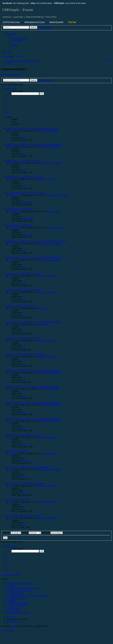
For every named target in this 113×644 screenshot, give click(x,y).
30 (18, 56)
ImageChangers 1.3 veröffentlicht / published (25, 483)
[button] (11, 89)
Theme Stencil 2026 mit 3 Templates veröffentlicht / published (32, 387)
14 (16, 56)
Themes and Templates (48, 131)
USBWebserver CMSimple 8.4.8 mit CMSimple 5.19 (28, 467)
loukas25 (13, 453)
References (43, 308)
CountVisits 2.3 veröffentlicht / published (23, 338)
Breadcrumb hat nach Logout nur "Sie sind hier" (26, 193)
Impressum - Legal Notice (13, 17)
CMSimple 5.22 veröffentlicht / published (24, 161)
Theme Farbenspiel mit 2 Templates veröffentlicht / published (32, 128)
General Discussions (56, 228)
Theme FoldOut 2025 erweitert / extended (24, 516)
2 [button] (7, 98)
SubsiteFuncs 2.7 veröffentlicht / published (24, 177)
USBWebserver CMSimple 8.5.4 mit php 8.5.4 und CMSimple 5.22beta (36, 257)
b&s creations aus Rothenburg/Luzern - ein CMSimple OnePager (33, 322)
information (11, 22)
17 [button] (7, 110)
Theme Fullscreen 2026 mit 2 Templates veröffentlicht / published (34, 419)
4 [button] (7, 103)
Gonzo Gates (14, 195)
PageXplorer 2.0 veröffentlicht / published (24, 435)
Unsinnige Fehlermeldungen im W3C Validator (26, 354)
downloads (56, 22)
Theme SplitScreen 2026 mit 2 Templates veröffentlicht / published (34, 403)
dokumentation (35, 22)
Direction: (52, 533)
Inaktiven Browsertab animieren (20, 209)
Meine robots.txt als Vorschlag (19, 225)
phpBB (14, 626)
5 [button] (7, 105)
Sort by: (31, 533)
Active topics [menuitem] (5, 56)
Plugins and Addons (47, 179)
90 (21, 56)
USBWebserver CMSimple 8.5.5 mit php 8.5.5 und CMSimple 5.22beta (36, 241)
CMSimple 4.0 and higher (51, 147)
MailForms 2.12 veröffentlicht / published (24, 274)
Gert (11, 131)
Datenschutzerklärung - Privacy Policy (41, 17)
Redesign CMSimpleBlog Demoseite (22, 306)
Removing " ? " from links (17, 451)
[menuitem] (19, 38)
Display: (12, 533)
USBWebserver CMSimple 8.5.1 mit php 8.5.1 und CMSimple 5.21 (34, 370)
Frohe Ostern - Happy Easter (18, 499)
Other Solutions (54, 211)
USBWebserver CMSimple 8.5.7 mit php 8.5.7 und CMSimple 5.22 (34, 145)
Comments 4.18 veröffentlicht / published (24, 290)
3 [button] (7, 101)
